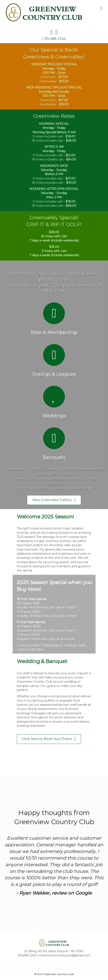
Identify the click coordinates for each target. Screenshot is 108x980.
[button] (54, 500)
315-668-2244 (55, 39)
